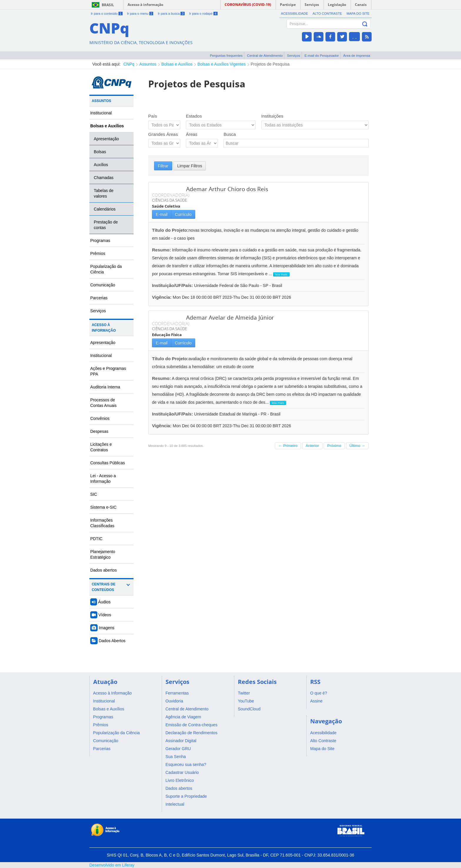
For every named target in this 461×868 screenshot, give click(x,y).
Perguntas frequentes (226, 55)
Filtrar (163, 166)
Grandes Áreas (163, 134)
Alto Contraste (327, 14)
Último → (357, 446)
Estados (194, 116)
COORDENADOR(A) (171, 195)
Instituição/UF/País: (173, 285)
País (153, 116)
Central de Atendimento (265, 55)
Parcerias (99, 298)
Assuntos (148, 64)
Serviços (294, 55)
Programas (100, 241)
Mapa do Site (358, 14)
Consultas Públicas (108, 463)
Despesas (99, 431)
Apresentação (106, 139)
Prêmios (98, 253)
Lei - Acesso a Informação (103, 479)
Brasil (108, 5)
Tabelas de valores (104, 193)
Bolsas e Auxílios (177, 64)
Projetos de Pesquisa (270, 64)
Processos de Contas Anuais (103, 403)
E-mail (162, 214)
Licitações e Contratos (101, 447)
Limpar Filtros (190, 166)
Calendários (105, 209)
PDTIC (96, 539)
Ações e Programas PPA (108, 371)
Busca (230, 134)
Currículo (183, 214)
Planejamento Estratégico (103, 554)
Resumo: (161, 250)
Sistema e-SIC (103, 507)
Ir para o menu (140, 14)
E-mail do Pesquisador (322, 55)
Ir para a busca (171, 14)
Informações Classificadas (102, 523)
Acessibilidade (295, 14)
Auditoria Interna (105, 387)
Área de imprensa (357, 55)
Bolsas (100, 152)
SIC (94, 494)
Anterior (313, 446)
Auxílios (101, 165)
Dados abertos (103, 570)
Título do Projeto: (170, 230)
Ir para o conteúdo (107, 14)
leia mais (281, 274)
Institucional (101, 113)
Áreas (192, 134)
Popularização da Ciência (106, 269)
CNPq (129, 64)
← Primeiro (288, 446)
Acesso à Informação (104, 328)
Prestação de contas (106, 225)
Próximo (334, 446)
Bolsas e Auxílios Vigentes (222, 64)
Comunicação (103, 285)
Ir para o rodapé (203, 14)
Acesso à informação (145, 5)
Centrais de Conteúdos (104, 587)
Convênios (100, 418)
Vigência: (162, 297)
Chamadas (104, 178)
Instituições (272, 116)
